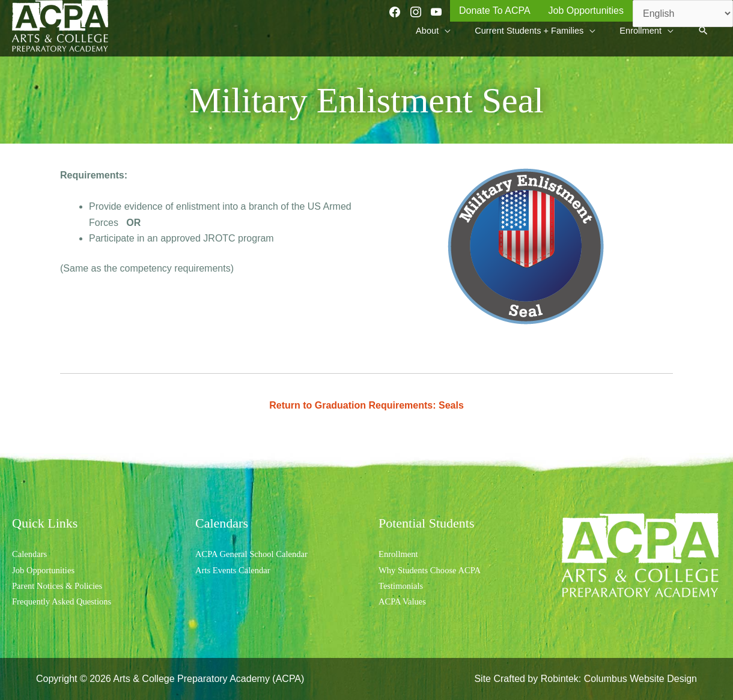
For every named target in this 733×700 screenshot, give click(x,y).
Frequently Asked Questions (66, 601)
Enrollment (400, 554)
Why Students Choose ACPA (435, 570)
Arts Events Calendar (236, 570)
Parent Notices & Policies (62, 586)
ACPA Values (405, 601)
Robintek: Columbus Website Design (619, 679)
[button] (703, 38)
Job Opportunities (46, 570)
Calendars (31, 554)
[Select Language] (683, 14)
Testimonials (403, 586)
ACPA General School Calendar (257, 554)
